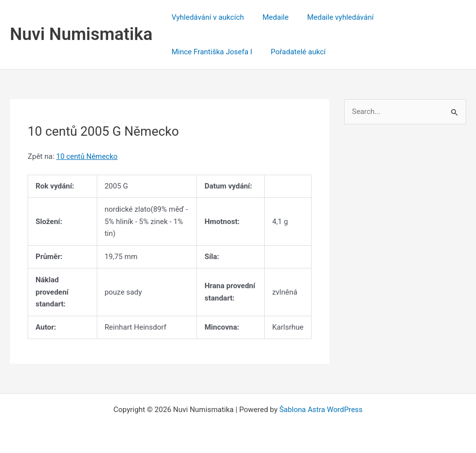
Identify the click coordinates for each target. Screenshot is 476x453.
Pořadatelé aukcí (293, 52)
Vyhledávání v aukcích (206, 17)
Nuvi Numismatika (81, 34)
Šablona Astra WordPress (321, 410)
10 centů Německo (87, 156)
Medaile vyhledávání (331, 17)
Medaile (270, 17)
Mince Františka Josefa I (210, 52)
